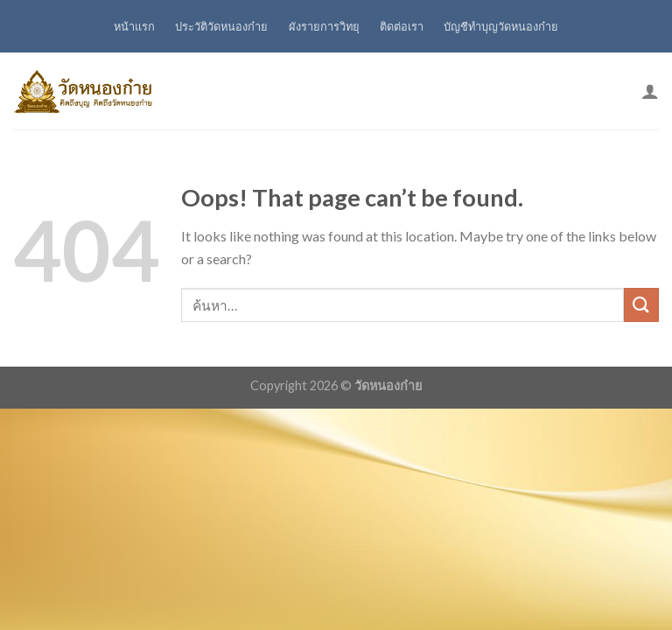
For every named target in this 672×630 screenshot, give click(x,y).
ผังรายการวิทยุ (324, 26)
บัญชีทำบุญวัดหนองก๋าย (501, 26)
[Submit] (641, 305)
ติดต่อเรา (402, 26)
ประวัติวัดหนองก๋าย (221, 26)
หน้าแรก (134, 26)
